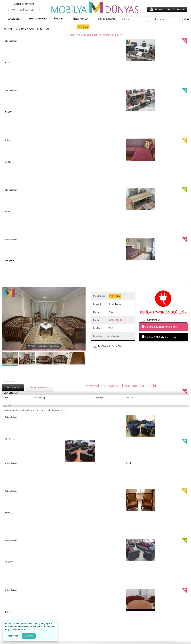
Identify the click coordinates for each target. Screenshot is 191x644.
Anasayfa (14, 19)
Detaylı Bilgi (13, 636)
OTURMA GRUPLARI (25, 29)
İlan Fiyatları (81, 19)
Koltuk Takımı (43, 29)
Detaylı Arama (107, 19)
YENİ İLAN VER (27, 10)
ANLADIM (29, 636)
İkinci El (59, 18)
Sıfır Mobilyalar (38, 18)
